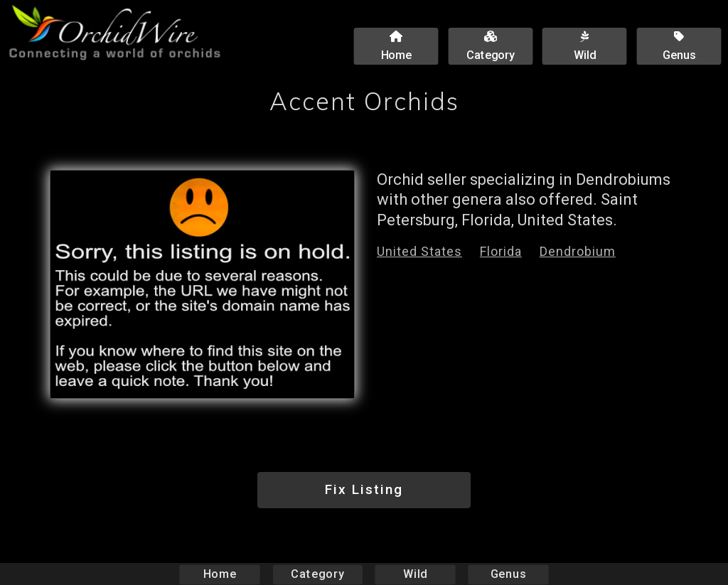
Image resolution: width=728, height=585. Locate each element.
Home (220, 574)
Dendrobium (578, 251)
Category (318, 574)
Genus (508, 574)
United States (419, 251)
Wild (415, 574)
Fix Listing (364, 489)
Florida (501, 251)
